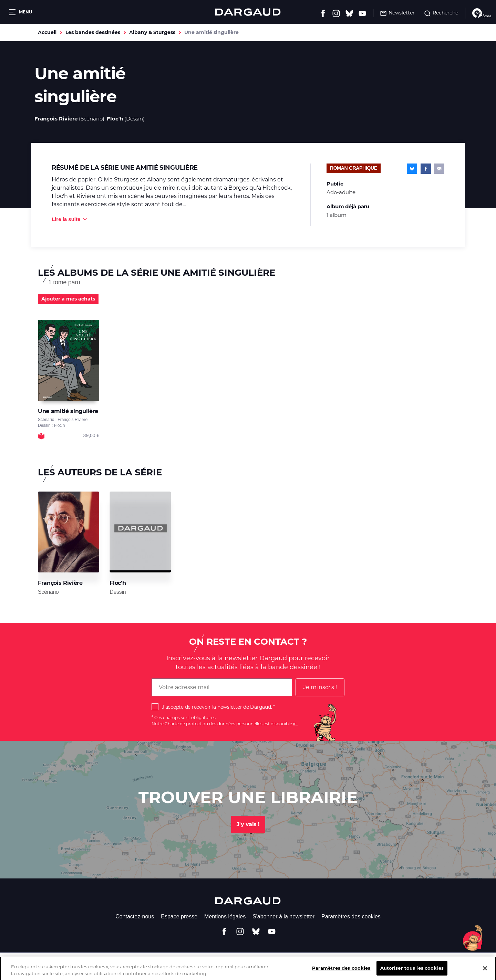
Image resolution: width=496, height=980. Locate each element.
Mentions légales (225, 916)
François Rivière (56, 119)
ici (295, 724)
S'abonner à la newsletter (283, 916)
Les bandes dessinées (93, 32)
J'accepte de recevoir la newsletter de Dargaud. (217, 707)
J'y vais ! (248, 824)
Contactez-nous (135, 916)
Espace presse (179, 916)
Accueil (47, 32)
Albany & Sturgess (152, 32)
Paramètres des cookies (351, 916)
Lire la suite (66, 219)
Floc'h (115, 119)
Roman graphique (354, 168)
